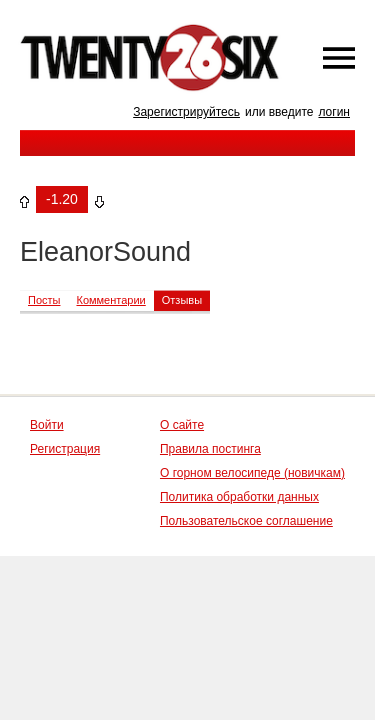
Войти (47, 425)
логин (334, 112)
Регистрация (65, 449)
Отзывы (182, 300)
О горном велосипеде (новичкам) (252, 473)
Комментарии (110, 300)
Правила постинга (210, 449)
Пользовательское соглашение (246, 521)
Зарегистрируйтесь (186, 112)
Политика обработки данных (239, 497)
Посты (44, 300)
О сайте (182, 425)
